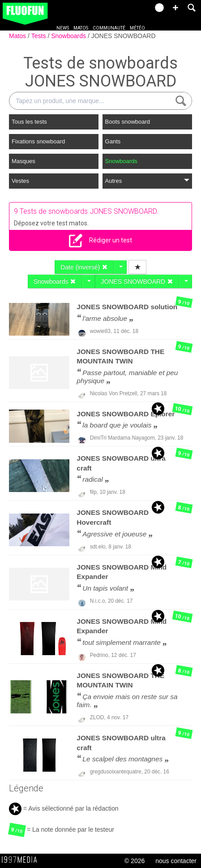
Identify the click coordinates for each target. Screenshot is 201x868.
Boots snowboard (128, 122)
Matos (81, 28)
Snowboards (69, 36)
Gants (113, 141)
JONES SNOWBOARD (124, 36)
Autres (147, 181)
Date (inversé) (84, 267)
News (63, 28)
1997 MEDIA (22, 860)
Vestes (20, 181)
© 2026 (135, 861)
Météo (137, 28)
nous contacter (176, 861)
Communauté (109, 28)
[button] (175, 8)
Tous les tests (29, 122)
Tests (40, 36)
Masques (24, 161)
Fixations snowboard (38, 141)
